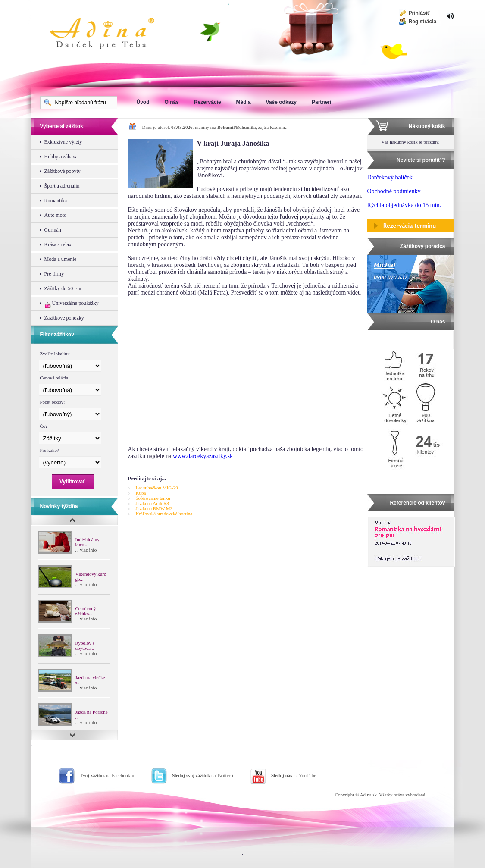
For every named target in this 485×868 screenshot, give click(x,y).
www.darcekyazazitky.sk (203, 456)
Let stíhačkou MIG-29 (157, 488)
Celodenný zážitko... (86, 611)
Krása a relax (58, 244)
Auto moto (56, 215)
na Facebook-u (107, 775)
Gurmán (53, 230)
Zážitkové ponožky (64, 318)
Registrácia (423, 22)
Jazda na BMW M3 (154, 508)
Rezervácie (208, 102)
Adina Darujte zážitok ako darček (109, 34)
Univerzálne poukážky (72, 304)
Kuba (141, 493)
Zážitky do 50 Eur (63, 288)
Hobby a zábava (61, 157)
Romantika (56, 201)
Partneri (321, 102)
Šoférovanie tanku (153, 498)
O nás (172, 102)
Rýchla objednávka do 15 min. (404, 205)
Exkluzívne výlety (63, 142)
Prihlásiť (419, 13)
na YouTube (294, 775)
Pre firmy (54, 274)
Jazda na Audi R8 (152, 503)
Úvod (143, 102)
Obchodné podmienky (394, 191)
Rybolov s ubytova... (85, 646)
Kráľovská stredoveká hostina (164, 514)
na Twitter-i (203, 775)
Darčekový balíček (390, 177)
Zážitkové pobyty (63, 171)
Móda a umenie (61, 259)
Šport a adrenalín (62, 186)
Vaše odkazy (281, 102)
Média (244, 102)
